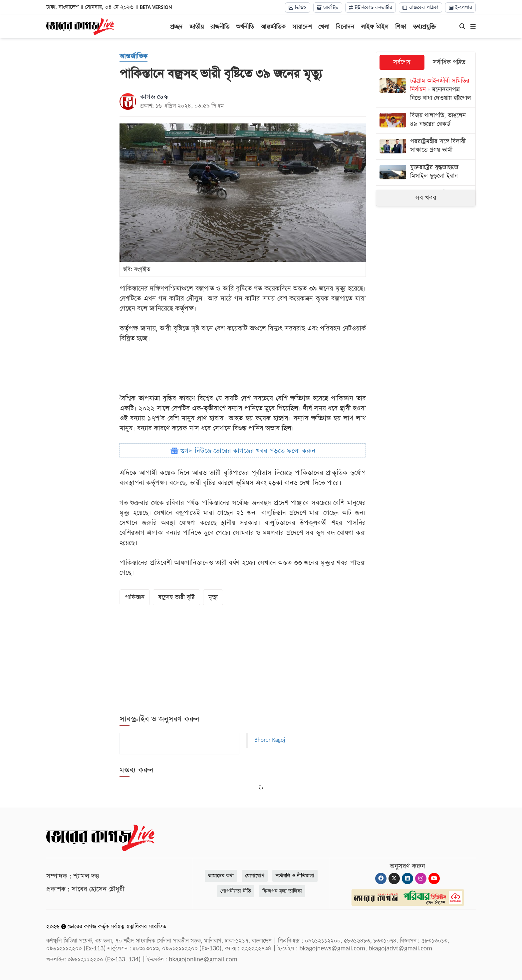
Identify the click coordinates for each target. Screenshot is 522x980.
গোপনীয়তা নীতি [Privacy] (236, 891)
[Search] (462, 27)
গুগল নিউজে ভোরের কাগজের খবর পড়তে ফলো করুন (243, 451)
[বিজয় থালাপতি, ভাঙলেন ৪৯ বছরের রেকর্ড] (426, 121)
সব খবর (426, 198)
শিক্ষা (401, 27)
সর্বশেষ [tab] (402, 62)
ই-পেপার (460, 7)
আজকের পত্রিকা (420, 7)
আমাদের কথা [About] (221, 876)
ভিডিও (298, 7)
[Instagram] (421, 879)
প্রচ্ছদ (176, 27)
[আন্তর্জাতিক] (133, 57)
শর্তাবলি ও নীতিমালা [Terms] (295, 876)
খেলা (324, 27)
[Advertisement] (243, 368)
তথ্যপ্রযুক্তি (425, 27)
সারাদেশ (302, 27)
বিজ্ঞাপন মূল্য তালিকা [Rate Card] (282, 891)
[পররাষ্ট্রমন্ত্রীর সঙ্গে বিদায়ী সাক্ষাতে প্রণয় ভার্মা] (426, 147)
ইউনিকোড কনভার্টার (371, 7)
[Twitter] (394, 879)
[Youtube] (434, 879)
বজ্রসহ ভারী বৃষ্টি (176, 597)
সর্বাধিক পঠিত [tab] (449, 62)
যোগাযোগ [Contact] (255, 876)
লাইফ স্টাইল (375, 27)
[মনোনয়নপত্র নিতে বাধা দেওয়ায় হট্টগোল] (426, 90)
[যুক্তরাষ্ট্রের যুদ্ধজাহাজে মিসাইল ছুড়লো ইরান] (426, 173)
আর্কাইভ (328, 7)
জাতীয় (197, 27)
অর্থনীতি (245, 27)
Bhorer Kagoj (270, 740)
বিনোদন (345, 27)
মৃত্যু (213, 597)
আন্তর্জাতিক (273, 27)
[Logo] (80, 26)
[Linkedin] (407, 879)
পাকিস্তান (135, 597)
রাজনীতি (220, 27)
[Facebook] (381, 879)
